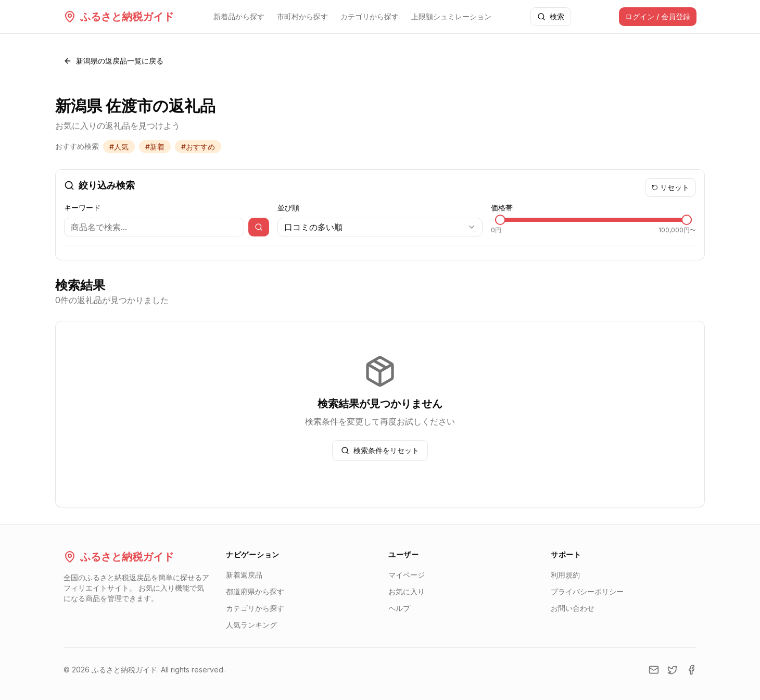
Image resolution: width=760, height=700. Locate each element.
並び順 (288, 208)
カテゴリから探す (370, 16)
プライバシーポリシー (587, 591)
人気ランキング (251, 625)
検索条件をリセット (380, 450)
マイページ (407, 575)
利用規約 (565, 575)
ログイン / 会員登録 (658, 16)
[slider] (500, 220)
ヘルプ (399, 608)
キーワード (82, 208)
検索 (551, 16)
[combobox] (380, 227)
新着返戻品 (244, 575)
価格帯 (502, 208)
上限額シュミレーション (451, 16)
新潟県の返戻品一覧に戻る (113, 61)
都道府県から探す (255, 591)
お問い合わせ (573, 608)
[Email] (654, 670)
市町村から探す (302, 16)
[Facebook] (691, 670)
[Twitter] (673, 670)
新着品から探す (239, 16)
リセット (670, 187)
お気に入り (407, 591)
